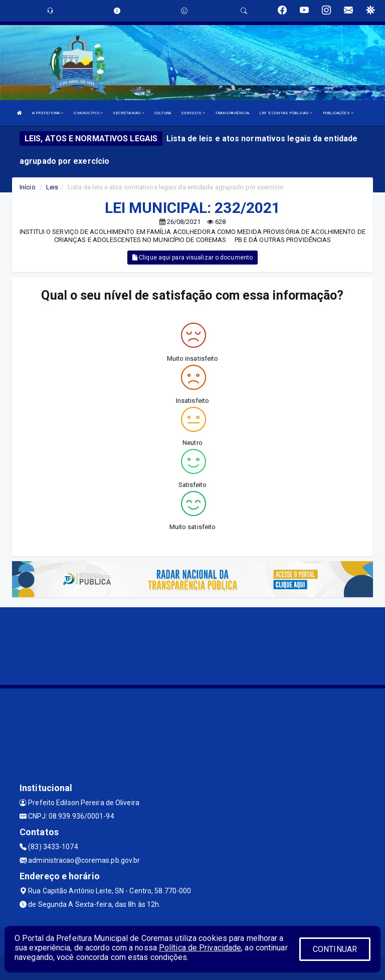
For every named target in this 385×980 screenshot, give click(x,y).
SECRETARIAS (129, 113)
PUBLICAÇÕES (338, 113)
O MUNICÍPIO (88, 113)
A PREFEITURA (48, 113)
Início (28, 187)
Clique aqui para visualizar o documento (192, 258)
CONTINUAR (335, 949)
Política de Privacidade (200, 948)
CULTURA (163, 113)
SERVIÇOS (193, 113)
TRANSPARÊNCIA (232, 113)
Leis (52, 187)
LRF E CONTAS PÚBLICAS (286, 113)
